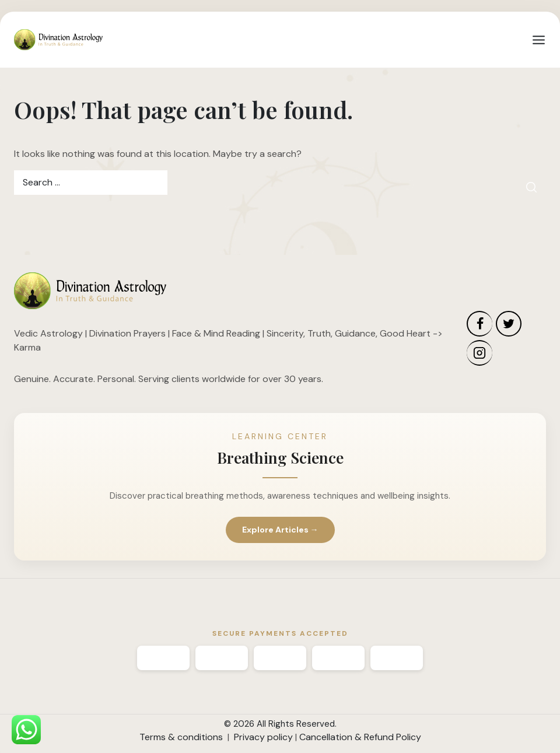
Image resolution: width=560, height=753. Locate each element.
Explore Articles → (280, 530)
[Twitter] (509, 324)
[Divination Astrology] (58, 40)
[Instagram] (480, 353)
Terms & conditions (181, 737)
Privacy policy (263, 737)
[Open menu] (539, 40)
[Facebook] (480, 324)
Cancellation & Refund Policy (360, 737)
